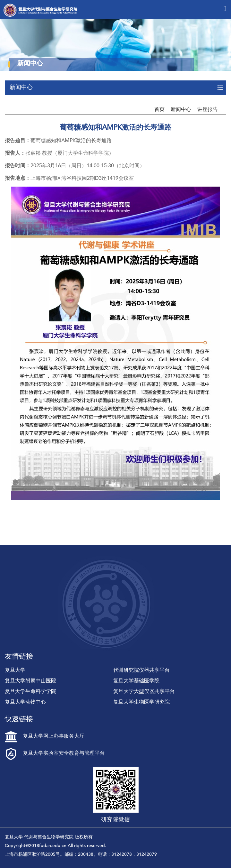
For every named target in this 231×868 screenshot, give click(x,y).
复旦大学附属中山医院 (30, 681)
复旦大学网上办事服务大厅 (45, 736)
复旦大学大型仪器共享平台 (144, 692)
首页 (159, 110)
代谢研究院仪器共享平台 (141, 670)
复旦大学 (15, 670)
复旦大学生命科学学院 (30, 692)
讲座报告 (208, 110)
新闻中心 (181, 110)
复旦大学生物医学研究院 (141, 702)
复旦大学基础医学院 (136, 681)
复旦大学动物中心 (25, 702)
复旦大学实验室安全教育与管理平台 (55, 753)
